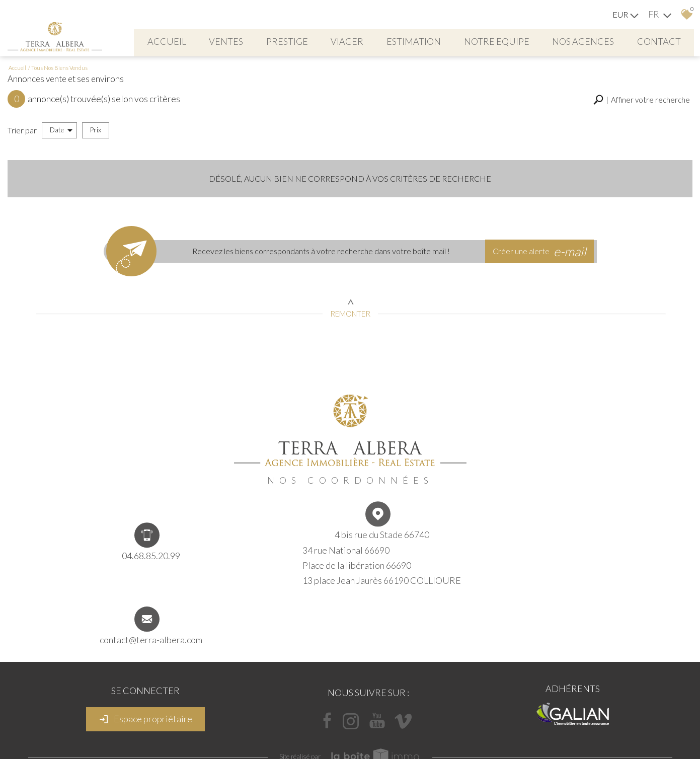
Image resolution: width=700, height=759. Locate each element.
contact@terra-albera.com (560, 572)
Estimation (443, 40)
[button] (642, 119)
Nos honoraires (310, 728)
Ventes (249, 40)
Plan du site (220, 728)
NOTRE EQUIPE (528, 40)
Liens (342, 728)
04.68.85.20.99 (140, 570)
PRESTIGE (312, 40)
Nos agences (617, 40)
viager (375, 40)
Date (61, 148)
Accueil (187, 40)
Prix (96, 148)
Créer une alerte (542, 268)
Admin (361, 728)
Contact (408, 63)
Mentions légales (263, 728)
